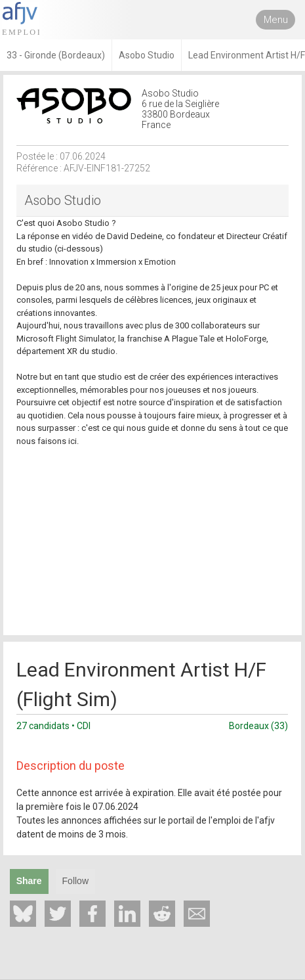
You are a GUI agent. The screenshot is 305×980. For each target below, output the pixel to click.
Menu (276, 20)
